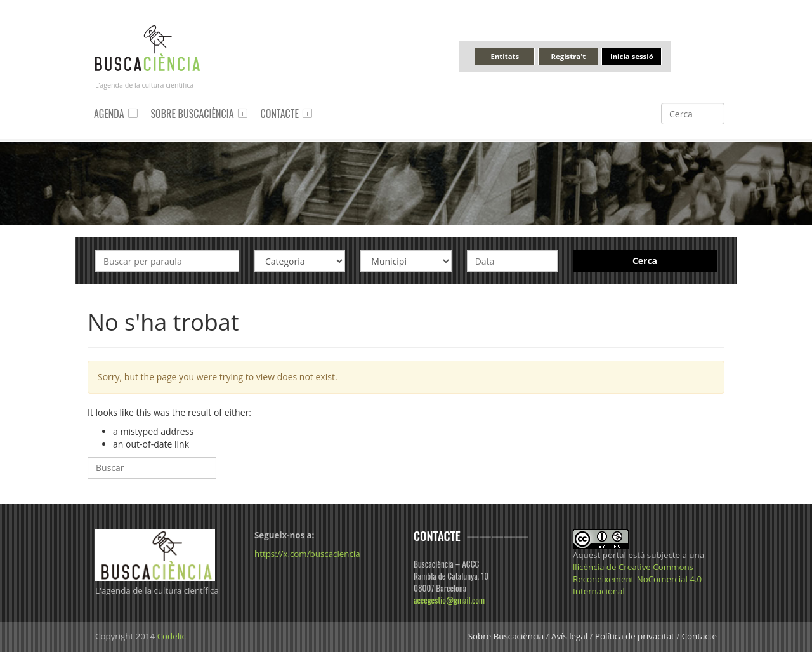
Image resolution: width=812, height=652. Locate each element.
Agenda (109, 114)
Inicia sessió (632, 56)
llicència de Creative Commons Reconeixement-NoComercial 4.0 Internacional (637, 579)
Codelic (172, 636)
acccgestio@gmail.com (449, 600)
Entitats (505, 56)
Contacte (280, 114)
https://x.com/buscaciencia (307, 554)
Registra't (569, 56)
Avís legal (569, 636)
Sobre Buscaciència (193, 114)
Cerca (645, 261)
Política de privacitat (635, 636)
